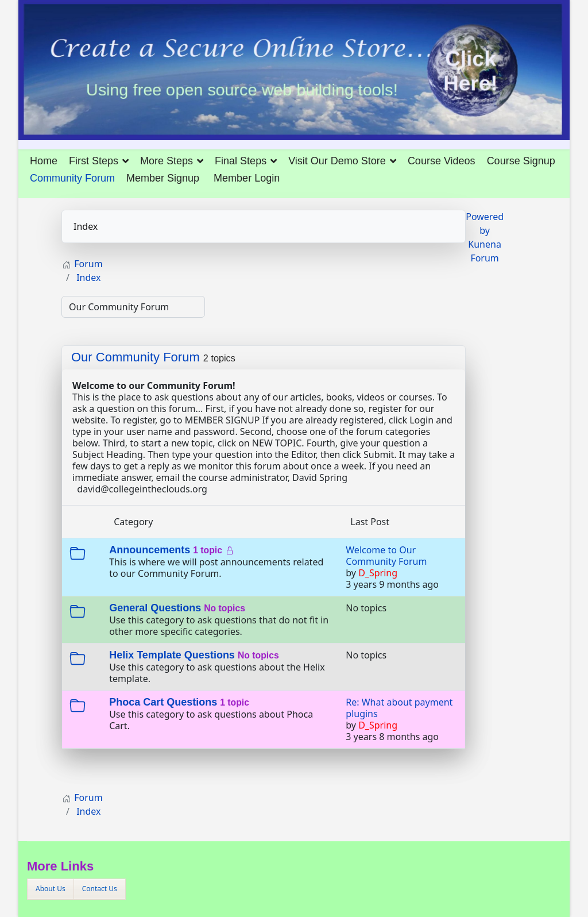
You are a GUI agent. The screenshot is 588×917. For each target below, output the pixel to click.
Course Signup (521, 161)
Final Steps (241, 161)
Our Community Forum (136, 357)
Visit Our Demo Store (337, 161)
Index (86, 226)
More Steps (167, 161)
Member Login (247, 178)
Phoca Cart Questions (163, 702)
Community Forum (72, 178)
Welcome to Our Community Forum (386, 556)
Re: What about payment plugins (399, 708)
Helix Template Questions (172, 655)
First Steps (94, 161)
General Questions (155, 608)
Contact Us (100, 889)
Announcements (150, 550)
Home (44, 161)
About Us (51, 889)
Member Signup (163, 178)
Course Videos (442, 161)
